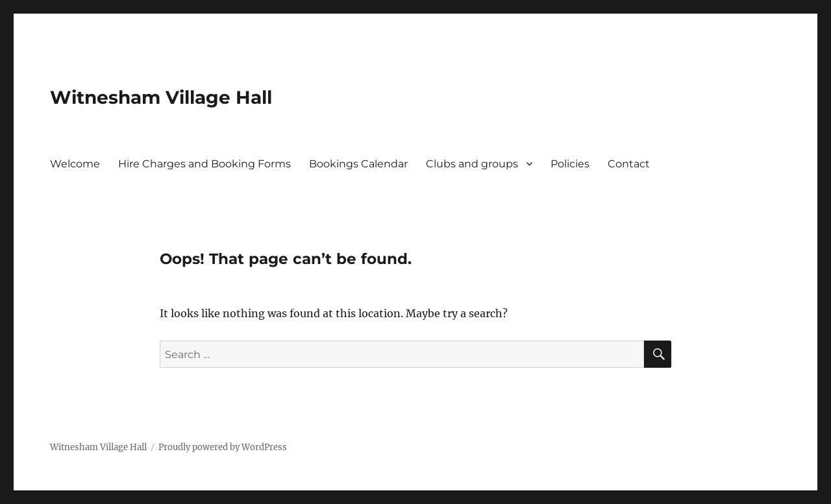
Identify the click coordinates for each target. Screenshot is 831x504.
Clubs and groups (472, 164)
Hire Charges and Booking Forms (205, 164)
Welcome (75, 164)
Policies (570, 164)
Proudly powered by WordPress (223, 447)
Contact (629, 164)
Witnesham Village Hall (161, 97)
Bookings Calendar (358, 164)
